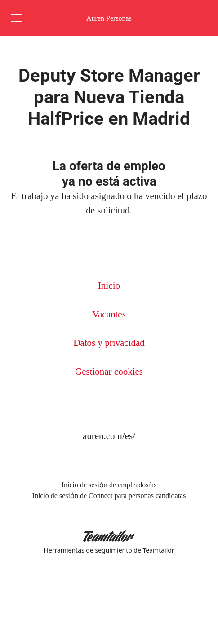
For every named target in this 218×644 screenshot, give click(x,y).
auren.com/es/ (109, 436)
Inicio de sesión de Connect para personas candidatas (109, 495)
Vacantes (109, 314)
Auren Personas (109, 18)
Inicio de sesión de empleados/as (109, 485)
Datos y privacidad (109, 342)
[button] (200, 18)
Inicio (109, 285)
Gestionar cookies (109, 371)
